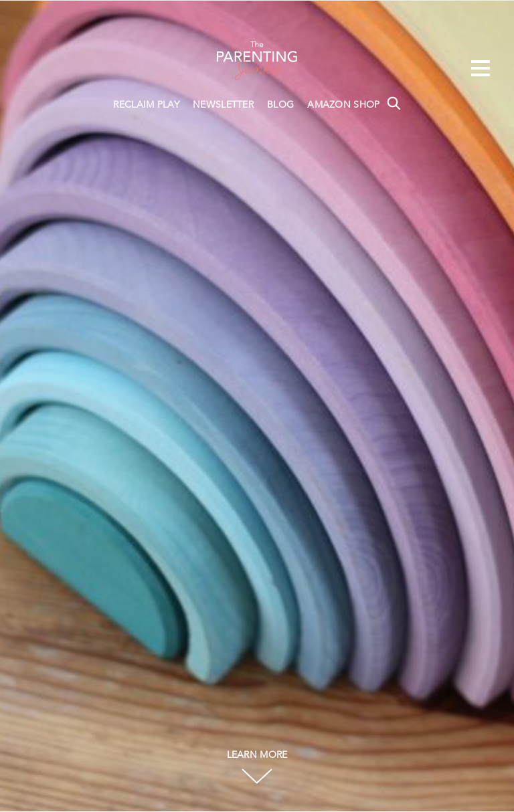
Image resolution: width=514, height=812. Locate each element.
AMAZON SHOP (343, 105)
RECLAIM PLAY (146, 105)
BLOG (280, 105)
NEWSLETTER (223, 105)
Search (394, 103)
